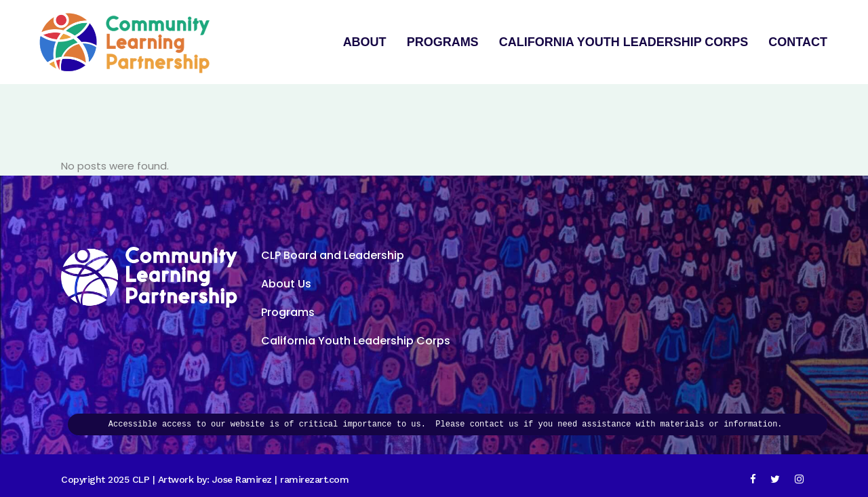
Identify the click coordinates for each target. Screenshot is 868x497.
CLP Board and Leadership (333, 255)
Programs (288, 312)
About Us (286, 284)
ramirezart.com (314, 479)
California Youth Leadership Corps (356, 341)
